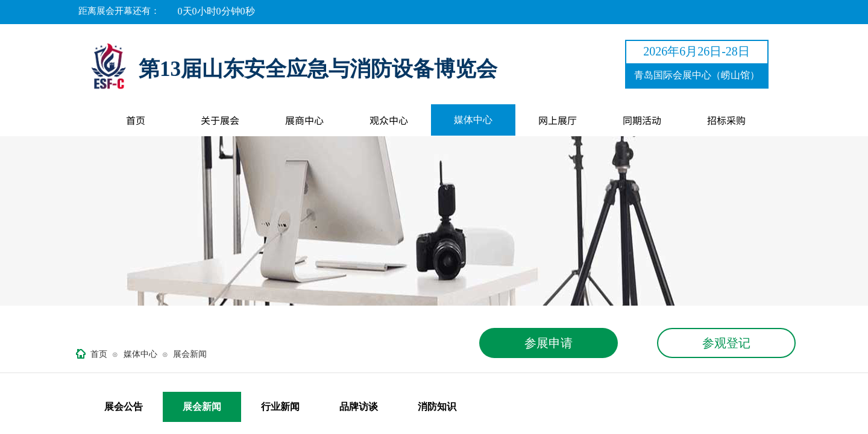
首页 (136, 120)
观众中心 (389, 120)
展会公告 (124, 407)
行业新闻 (280, 407)
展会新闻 (190, 354)
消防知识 (437, 407)
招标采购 (726, 120)
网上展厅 (558, 120)
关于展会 (220, 120)
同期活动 (642, 120)
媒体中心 (473, 120)
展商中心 (304, 120)
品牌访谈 (359, 407)
